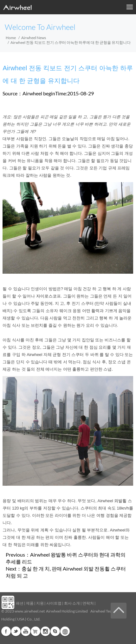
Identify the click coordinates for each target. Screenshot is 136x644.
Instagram (45, 631)
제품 (30, 603)
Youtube (26, 631)
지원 (40, 603)
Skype (55, 631)
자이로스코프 (49, 296)
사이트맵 (54, 603)
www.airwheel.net (30, 611)
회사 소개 (72, 603)
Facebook (6, 631)
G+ (36, 631)
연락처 (88, 603)
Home (11, 38)
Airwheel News (34, 38)
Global (65, 631)
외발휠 (120, 501)
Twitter (16, 631)
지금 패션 (16, 603)
